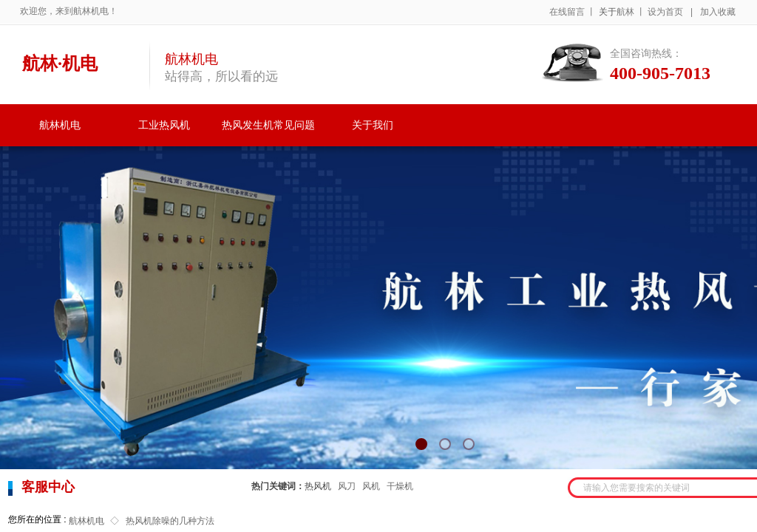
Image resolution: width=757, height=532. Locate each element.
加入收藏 (718, 12)
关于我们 (373, 125)
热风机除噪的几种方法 (170, 521)
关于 (608, 12)
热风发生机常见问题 (268, 125)
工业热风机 (164, 125)
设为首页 (665, 12)
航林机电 (60, 125)
